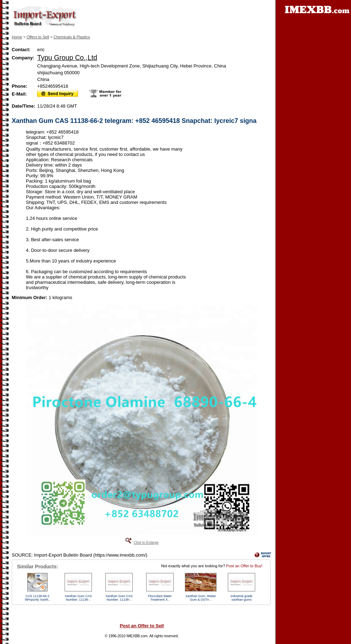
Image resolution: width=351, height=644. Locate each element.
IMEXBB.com (137, 636)
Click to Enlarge (146, 543)
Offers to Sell (38, 37)
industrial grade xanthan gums (242, 598)
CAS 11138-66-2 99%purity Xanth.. (37, 598)
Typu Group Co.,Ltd (67, 58)
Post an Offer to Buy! (244, 566)
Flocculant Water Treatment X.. (160, 598)
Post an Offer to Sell (142, 626)
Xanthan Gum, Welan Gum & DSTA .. (201, 598)
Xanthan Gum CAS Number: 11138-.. (78, 598)
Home (17, 37)
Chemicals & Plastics (72, 37)
